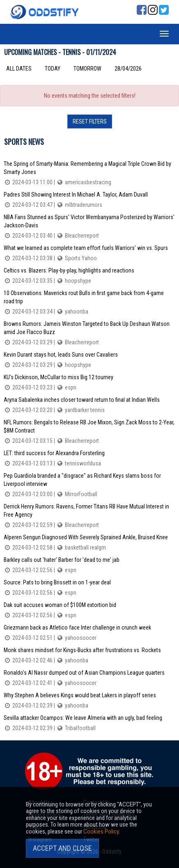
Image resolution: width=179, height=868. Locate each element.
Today (53, 69)
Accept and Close (62, 848)
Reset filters (90, 121)
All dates (19, 69)
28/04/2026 (128, 69)
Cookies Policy (101, 831)
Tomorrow (87, 69)
